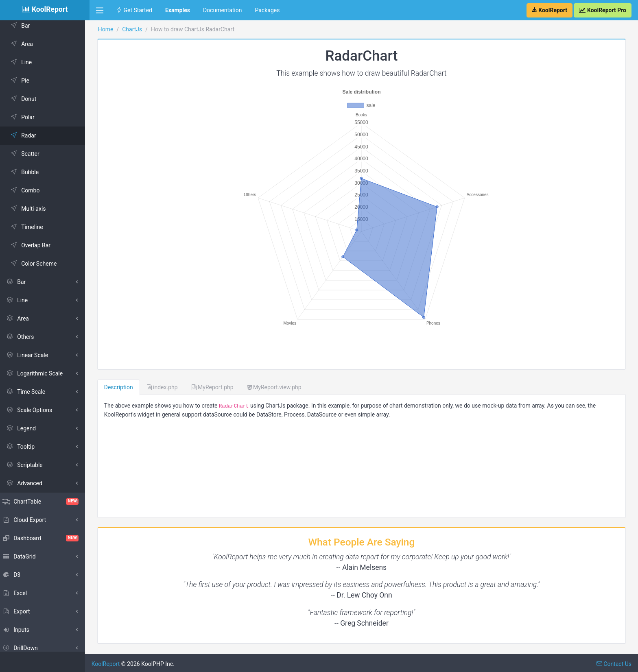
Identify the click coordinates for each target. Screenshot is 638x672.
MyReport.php (217, 385)
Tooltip (25, 447)
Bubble (29, 172)
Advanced (28, 483)
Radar (27, 135)
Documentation (223, 10)
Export (20, 611)
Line (25, 62)
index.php (167, 385)
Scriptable (29, 465)
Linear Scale (31, 355)
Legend (25, 428)
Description (123, 385)
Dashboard (45, 538)
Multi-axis (32, 209)
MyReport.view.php (279, 385)
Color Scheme (38, 264)
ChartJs (137, 29)
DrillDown (24, 648)
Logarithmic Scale (39, 373)
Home (110, 29)
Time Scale (30, 392)
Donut (27, 99)
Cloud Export (28, 520)
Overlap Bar (35, 245)
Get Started (134, 10)
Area (26, 44)
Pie (24, 81)
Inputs (20, 630)
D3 (16, 575)
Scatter (29, 154)
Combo (29, 190)
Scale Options (33, 410)
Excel (19, 593)
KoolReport (110, 662)
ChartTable (45, 502)
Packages (267, 10)
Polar (27, 117)
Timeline (31, 227)
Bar (24, 26)
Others (24, 337)
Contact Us (614, 662)
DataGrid (23, 556)
